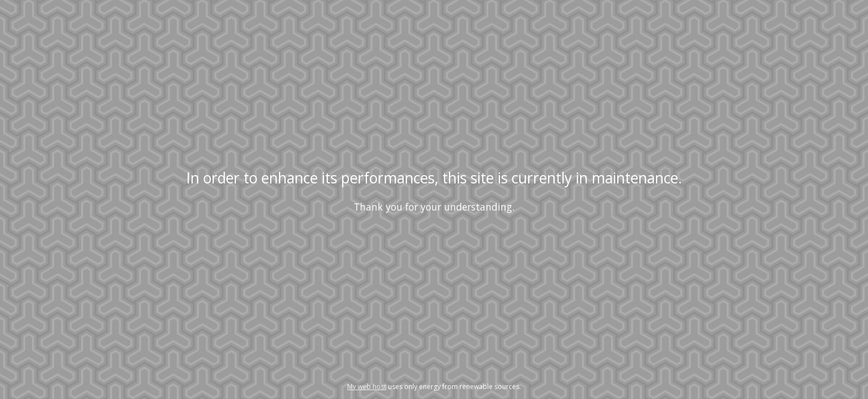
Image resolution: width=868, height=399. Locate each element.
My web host (367, 387)
